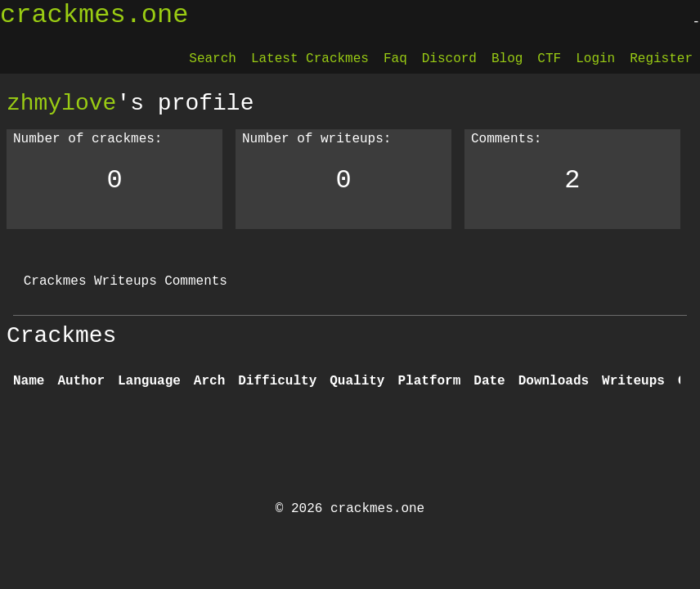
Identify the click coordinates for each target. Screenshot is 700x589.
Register (661, 59)
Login (595, 59)
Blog (507, 59)
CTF (549, 59)
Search (213, 59)
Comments (196, 281)
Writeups (126, 281)
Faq (395, 59)
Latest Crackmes (310, 59)
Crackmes (55, 281)
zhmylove (61, 103)
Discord (449, 59)
